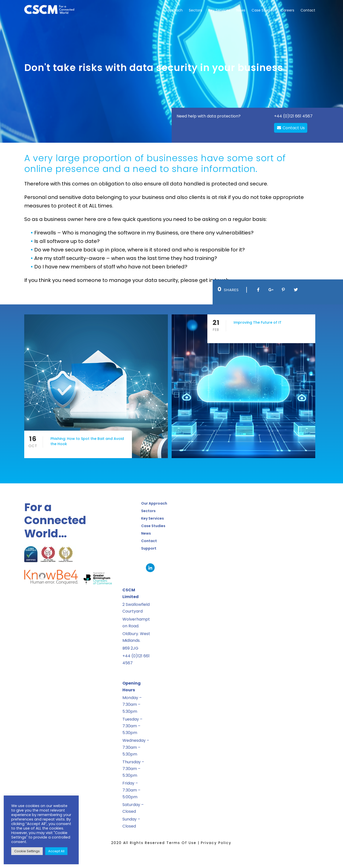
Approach (174, 10)
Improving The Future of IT (258, 322)
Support (149, 548)
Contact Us (291, 128)
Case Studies (263, 10)
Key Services (219, 10)
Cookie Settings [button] (27, 851)
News (241, 10)
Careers (287, 10)
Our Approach (154, 503)
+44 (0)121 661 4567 (293, 116)
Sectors (195, 10)
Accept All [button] (56, 851)
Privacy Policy (216, 843)
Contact (308, 10)
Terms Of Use (181, 843)
